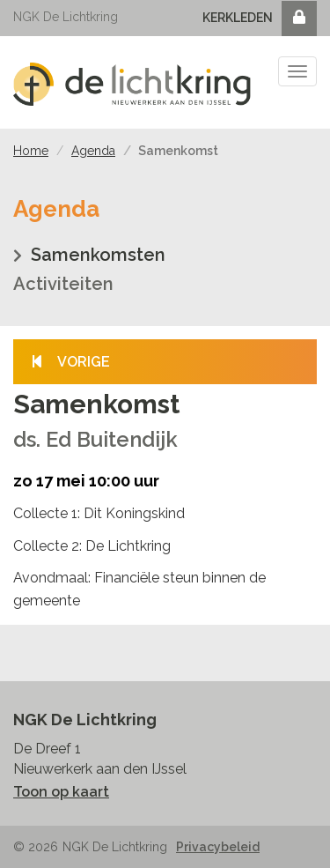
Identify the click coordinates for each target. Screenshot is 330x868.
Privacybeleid (218, 847)
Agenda (93, 151)
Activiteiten (63, 284)
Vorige (70, 362)
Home (31, 151)
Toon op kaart (61, 792)
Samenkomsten (98, 255)
